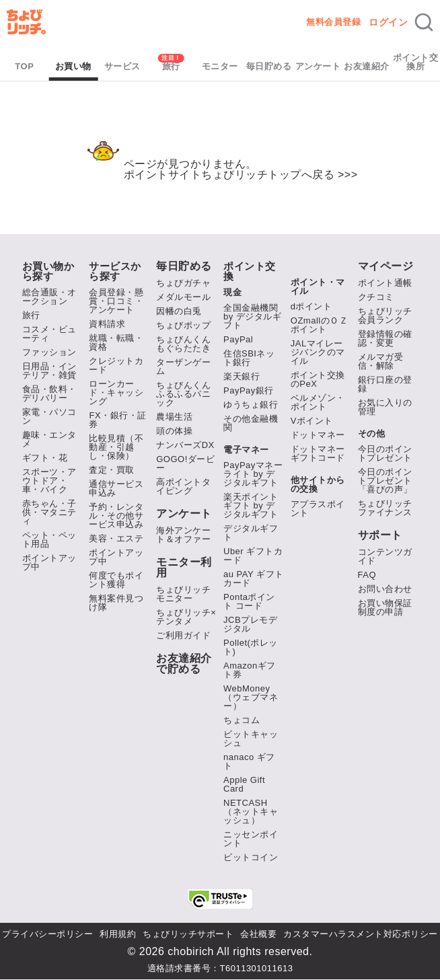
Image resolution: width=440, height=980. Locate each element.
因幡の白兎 (179, 311)
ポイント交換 (250, 271)
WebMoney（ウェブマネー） (251, 697)
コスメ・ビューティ (49, 334)
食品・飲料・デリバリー (49, 393)
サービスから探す (115, 271)
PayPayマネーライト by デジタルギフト (253, 474)
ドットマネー (318, 435)
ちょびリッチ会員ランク (385, 315)
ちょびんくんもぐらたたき (183, 344)
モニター (220, 66)
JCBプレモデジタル (250, 624)
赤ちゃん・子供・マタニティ (49, 512)
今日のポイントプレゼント (385, 453)
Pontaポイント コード (249, 601)
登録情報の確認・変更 (385, 338)
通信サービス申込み (116, 488)
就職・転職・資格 (116, 342)
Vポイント (312, 421)
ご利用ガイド (183, 635)
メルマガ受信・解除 (381, 361)
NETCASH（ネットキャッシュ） (251, 812)
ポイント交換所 (416, 62)
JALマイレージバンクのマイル (318, 352)
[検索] (424, 22)
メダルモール (183, 297)
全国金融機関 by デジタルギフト (252, 316)
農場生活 (174, 417)
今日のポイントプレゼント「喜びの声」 (385, 481)
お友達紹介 (367, 66)
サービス (122, 66)
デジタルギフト (251, 533)
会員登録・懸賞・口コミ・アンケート (116, 301)
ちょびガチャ (183, 283)
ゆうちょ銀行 (251, 405)
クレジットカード (116, 365)
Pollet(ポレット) (251, 647)
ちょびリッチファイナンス (385, 508)
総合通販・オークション (49, 297)
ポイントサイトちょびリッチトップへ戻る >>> (241, 175)
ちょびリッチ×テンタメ (186, 617)
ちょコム (242, 720)
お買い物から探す (48, 271)
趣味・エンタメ (49, 439)
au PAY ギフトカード (254, 578)
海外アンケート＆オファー (183, 535)
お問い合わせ (385, 589)
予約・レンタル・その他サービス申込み (116, 516)
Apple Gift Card (244, 784)
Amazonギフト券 (250, 670)
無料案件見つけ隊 (116, 603)
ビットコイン (251, 857)
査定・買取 (112, 470)
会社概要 (258, 934)
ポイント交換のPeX (318, 379)
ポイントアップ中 (49, 562)
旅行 (171, 66)
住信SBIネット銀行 (249, 358)
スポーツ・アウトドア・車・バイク (49, 481)
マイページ (386, 266)
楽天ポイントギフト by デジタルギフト (251, 505)
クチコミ (376, 297)
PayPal (238, 339)
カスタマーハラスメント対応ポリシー (361, 934)
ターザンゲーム (183, 367)
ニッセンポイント (251, 839)
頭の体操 (174, 431)
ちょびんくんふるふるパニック (183, 394)
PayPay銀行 (249, 390)
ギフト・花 (45, 458)
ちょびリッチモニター (183, 594)
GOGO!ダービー (185, 463)
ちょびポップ (183, 325)
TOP (24, 66)
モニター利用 (184, 568)
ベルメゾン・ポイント (318, 402)
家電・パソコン (49, 416)
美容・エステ (116, 538)
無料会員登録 (333, 22)
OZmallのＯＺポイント (319, 325)
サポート (380, 535)
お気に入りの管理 (385, 407)
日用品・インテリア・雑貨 (49, 371)
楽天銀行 (242, 376)
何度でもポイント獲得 (116, 580)
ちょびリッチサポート (188, 934)
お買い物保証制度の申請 (385, 607)
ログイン (388, 22)
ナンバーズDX (185, 445)
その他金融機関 (251, 423)
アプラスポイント (318, 508)
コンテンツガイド (385, 556)
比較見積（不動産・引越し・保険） (116, 447)
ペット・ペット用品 (49, 539)
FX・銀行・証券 (117, 420)
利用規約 (118, 934)
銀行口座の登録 (385, 384)
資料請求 (107, 324)
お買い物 (73, 66)
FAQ (367, 575)
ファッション (49, 352)
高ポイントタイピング (183, 486)
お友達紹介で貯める (184, 664)
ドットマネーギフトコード (318, 453)
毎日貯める (269, 66)
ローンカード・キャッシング (116, 392)
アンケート (318, 66)
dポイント (311, 306)
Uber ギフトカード (253, 556)
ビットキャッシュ (251, 739)
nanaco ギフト (249, 761)
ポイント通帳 (385, 283)
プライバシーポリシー (47, 934)
